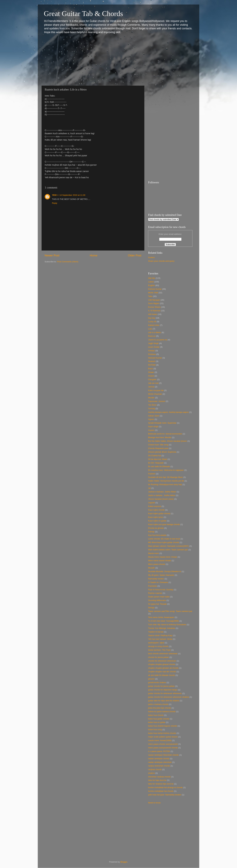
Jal (149, 488)
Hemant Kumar (155, 358)
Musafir (151, 568)
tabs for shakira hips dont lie (161, 784)
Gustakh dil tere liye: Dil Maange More (165, 477)
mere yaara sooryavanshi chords (163, 748)
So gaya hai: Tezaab (157, 604)
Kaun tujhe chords (156, 510)
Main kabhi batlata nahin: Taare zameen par (168, 550)
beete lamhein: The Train (159, 650)
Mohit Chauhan (155, 394)
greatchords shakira (157, 682)
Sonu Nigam (154, 303)
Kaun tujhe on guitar (157, 521)
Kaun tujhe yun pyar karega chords (164, 524)
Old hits (152, 278)
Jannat (151, 387)
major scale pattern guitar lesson (163, 737)
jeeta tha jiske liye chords (160, 708)
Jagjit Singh (153, 343)
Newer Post (52, 255)
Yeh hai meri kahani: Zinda (160, 639)
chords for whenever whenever (162, 661)
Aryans (151, 430)
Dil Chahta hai (155, 456)
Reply (55, 203)
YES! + (55, 195)
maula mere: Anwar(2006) (160, 740)
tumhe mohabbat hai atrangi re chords (165, 787)
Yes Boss (152, 405)
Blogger (124, 862)
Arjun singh (153, 427)
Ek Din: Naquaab (156, 463)
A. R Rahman (154, 311)
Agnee (151, 419)
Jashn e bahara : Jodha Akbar (162, 495)
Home (94, 255)
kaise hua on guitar (157, 722)
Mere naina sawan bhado (160, 561)
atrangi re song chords (158, 646)
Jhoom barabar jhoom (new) (161, 499)
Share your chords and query (161, 261)
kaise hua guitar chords (159, 719)
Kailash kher (154, 325)
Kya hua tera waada (157, 535)
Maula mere (153, 553)
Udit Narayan (154, 300)
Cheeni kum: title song (158, 445)
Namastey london (156, 579)
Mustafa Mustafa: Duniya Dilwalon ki (165, 571)
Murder (151, 398)
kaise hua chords (156, 715)
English (151, 285)
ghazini (151, 679)
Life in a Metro (155, 332)
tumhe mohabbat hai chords (161, 791)
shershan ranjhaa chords (159, 777)
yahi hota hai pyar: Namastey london (165, 795)
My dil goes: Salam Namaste (161, 575)
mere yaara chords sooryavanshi (163, 744)
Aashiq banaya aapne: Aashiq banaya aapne (168, 412)
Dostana (152, 354)
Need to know (154, 803)
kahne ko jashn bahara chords (162, 712)
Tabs (150, 296)
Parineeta (153, 586)
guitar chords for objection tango (163, 690)
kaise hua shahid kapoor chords (163, 726)
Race (151, 369)
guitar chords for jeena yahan (161, 686)
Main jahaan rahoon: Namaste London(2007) (168, 546)
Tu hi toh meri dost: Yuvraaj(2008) (163, 621)
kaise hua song (155, 730)
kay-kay (152, 318)
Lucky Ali (152, 322)
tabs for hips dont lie (157, 780)
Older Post (135, 255)
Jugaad (151, 503)
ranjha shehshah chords (159, 766)
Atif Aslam (153, 314)
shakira (151, 773)
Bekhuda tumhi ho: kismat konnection (165, 434)
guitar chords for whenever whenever (165, 693)
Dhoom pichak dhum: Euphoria (162, 452)
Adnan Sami (154, 416)
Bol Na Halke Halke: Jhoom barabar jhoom (167, 441)
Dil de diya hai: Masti (158, 459)
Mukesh (152, 361)
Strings (151, 608)
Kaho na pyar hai (156, 390)
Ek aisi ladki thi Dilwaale (159, 466)
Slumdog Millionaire (157, 600)
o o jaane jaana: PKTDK (159, 751)
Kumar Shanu (154, 307)
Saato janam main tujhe (159, 597)
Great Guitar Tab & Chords (83, 14)
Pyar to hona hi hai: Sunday (161, 590)
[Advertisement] (118, 60)
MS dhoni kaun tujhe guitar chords (164, 542)
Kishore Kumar (155, 289)
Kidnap (151, 532)
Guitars (151, 257)
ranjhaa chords (155, 769)
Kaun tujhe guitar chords (159, 513)
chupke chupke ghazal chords (162, 664)
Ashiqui (151, 351)
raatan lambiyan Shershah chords (163, 755)
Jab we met (153, 383)
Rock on (152, 336)
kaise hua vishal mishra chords (162, 733)
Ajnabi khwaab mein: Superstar (162, 423)
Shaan (151, 372)
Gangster (152, 379)
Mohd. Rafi (153, 293)
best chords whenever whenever (163, 654)
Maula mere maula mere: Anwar (163, 557)
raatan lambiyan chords (159, 759)
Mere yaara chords (157, 564)
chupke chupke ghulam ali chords (163, 668)
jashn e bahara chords (158, 704)
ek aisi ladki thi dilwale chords (162, 675)
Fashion (152, 474)
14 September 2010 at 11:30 (72, 195)
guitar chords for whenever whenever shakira (168, 697)
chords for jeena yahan (158, 657)
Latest (151, 282)
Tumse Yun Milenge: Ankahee (162, 628)
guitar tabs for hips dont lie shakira (164, 701)
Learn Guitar (154, 347)
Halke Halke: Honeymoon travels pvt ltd (166, 481)
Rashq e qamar (155, 593)
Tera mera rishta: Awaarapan (161, 617)
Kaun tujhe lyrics (156, 517)
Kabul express (155, 506)
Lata (150, 329)
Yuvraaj (152, 409)
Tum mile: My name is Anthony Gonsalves (167, 625)
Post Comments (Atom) (68, 262)
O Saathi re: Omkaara (158, 582)
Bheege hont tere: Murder (160, 437)
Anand (151, 376)
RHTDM (152, 365)
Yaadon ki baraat (156, 632)
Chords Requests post (158, 448)
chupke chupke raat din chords (162, 672)
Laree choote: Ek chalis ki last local (164, 539)
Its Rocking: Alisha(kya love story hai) (165, 484)
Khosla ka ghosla (156, 528)
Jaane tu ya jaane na (158, 340)
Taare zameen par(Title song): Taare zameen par (170, 611)
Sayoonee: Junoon (157, 401)
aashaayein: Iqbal (156, 643)
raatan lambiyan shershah (160, 762)
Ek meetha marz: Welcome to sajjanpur (166, 470)
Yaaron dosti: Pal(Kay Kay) (160, 635)
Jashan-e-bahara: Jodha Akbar (162, 492)
